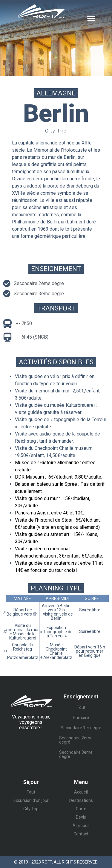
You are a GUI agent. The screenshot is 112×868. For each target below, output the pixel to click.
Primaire (81, 718)
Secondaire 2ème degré (76, 740)
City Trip (31, 809)
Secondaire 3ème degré (76, 754)
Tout (81, 707)
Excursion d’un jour (31, 800)
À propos (81, 826)
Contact (81, 834)
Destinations (81, 800)
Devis (81, 817)
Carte (81, 809)
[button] (91, 19)
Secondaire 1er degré (81, 728)
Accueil (81, 792)
